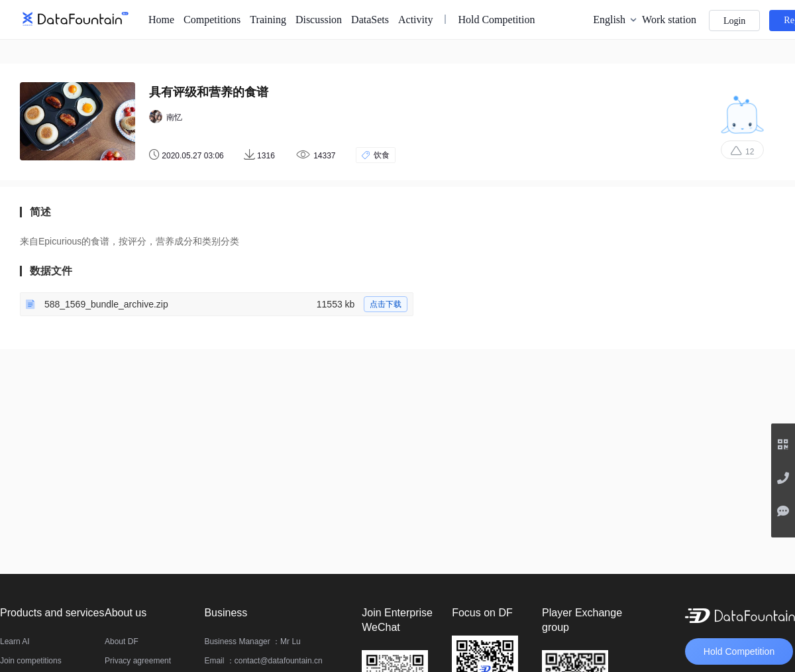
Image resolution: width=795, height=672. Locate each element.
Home (161, 20)
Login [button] (734, 21)
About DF (122, 642)
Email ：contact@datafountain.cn (263, 661)
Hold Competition (496, 20)
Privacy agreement (138, 661)
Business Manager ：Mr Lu (252, 642)
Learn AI (15, 642)
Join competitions (31, 661)
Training (268, 20)
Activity (415, 20)
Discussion (319, 20)
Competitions (212, 20)
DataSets (370, 20)
